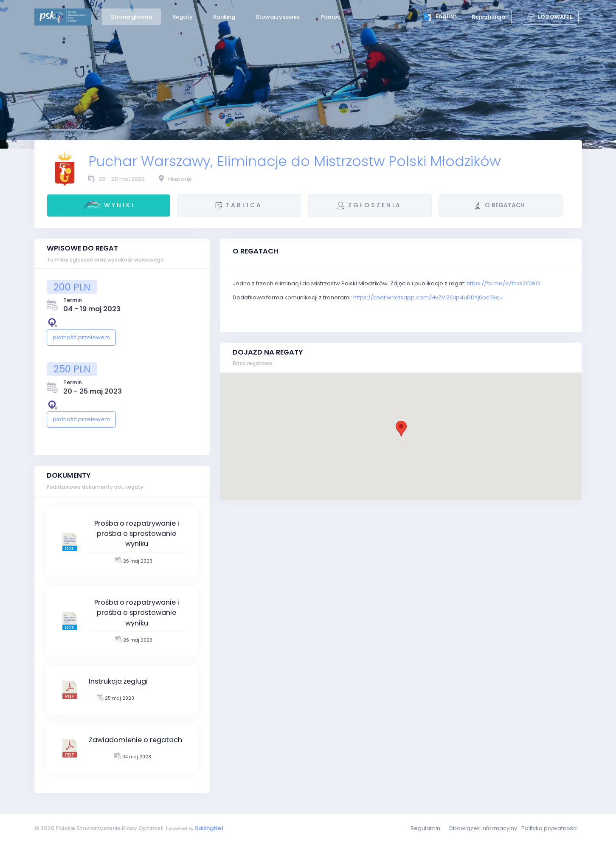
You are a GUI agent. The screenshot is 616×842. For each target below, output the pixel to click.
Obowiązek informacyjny (483, 828)
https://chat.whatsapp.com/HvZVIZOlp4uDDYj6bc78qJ (428, 297)
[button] (401, 429)
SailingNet (209, 828)
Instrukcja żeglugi (118, 681)
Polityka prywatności (550, 828)
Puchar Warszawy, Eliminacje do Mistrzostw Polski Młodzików (294, 161)
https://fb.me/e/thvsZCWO (503, 283)
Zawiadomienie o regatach (135, 740)
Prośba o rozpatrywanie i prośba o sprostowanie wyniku (137, 534)
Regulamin (425, 828)
